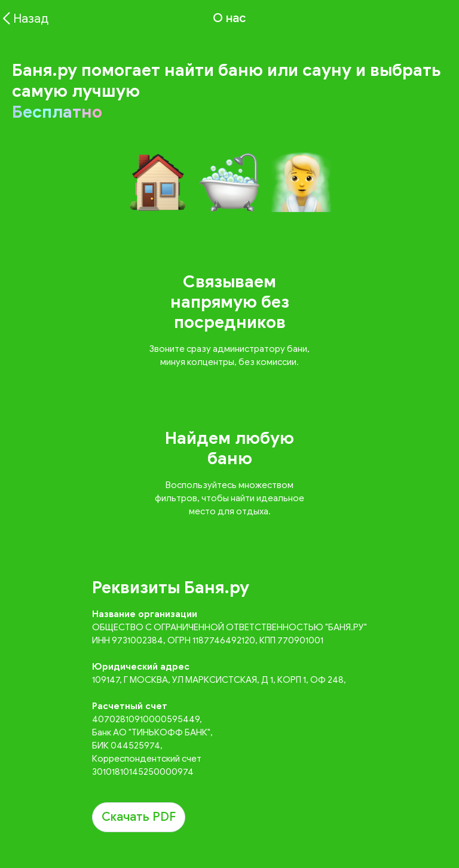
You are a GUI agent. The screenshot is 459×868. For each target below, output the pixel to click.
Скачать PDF (139, 817)
